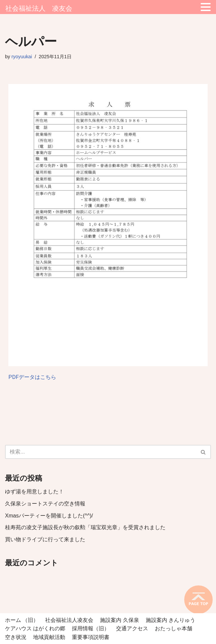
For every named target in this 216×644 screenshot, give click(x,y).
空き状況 (16, 637)
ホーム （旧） (22, 620)
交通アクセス (132, 628)
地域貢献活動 (49, 637)
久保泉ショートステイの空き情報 (45, 504)
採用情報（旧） (91, 628)
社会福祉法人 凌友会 (39, 8)
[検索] (100, 452)
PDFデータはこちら (32, 377)
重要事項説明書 (91, 637)
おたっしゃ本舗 (174, 628)
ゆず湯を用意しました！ (34, 492)
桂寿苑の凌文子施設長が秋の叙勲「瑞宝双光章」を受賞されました (85, 527)
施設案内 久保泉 (119, 620)
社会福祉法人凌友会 (69, 620)
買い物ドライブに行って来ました (45, 539)
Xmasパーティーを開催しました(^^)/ (49, 516)
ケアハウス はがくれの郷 (35, 628)
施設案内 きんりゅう (171, 620)
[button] (203, 452)
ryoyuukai (22, 57)
